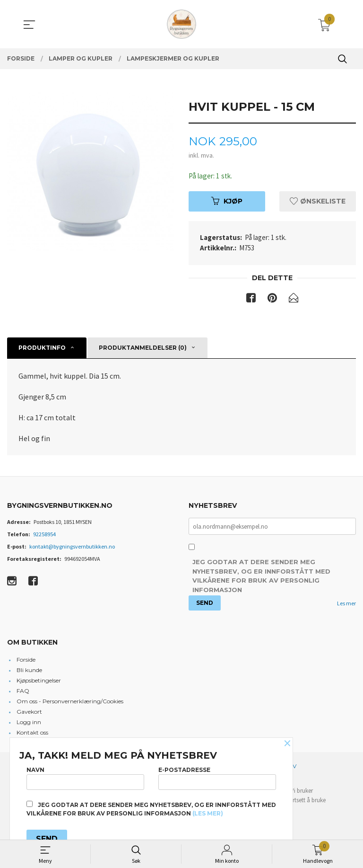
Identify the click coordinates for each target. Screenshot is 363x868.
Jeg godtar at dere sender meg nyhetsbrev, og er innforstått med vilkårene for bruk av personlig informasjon (261, 578)
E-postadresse (217, 776)
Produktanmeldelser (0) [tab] (143, 349)
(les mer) (208, 813)
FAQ (23, 692)
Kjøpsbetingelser (39, 682)
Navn (85, 776)
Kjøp (227, 202)
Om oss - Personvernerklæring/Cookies (70, 703)
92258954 (44, 535)
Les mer (346, 605)
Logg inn (29, 723)
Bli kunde (29, 671)
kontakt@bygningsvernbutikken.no (72, 547)
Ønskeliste (318, 202)
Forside (26, 661)
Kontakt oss (32, 734)
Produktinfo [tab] (42, 349)
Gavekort (29, 713)
